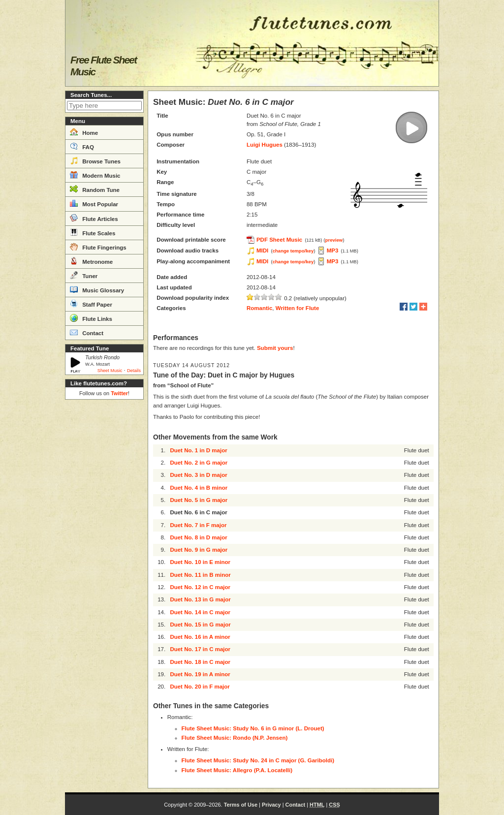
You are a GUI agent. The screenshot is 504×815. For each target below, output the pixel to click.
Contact (87, 332)
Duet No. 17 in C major (200, 649)
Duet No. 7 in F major (198, 525)
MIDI (262, 251)
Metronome (91, 261)
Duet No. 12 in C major (200, 587)
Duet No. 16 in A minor (200, 637)
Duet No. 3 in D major (198, 475)
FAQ (82, 146)
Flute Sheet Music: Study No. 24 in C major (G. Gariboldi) (258, 760)
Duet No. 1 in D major (198, 450)
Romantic (259, 308)
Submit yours (275, 348)
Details (134, 371)
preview (334, 240)
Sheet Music (110, 371)
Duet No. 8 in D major (198, 537)
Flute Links (91, 318)
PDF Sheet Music (279, 240)
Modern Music (95, 175)
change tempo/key (293, 251)
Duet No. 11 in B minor (200, 575)
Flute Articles (94, 218)
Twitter (119, 393)
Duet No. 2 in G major (199, 463)
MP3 (333, 251)
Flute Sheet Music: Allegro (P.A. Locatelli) (237, 770)
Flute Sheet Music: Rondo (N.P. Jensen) (235, 738)
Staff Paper (91, 304)
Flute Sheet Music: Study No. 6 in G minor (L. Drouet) (253, 728)
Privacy (271, 805)
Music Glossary (97, 289)
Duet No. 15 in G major (200, 625)
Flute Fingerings (98, 247)
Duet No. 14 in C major (200, 612)
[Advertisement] (104, 551)
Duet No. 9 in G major (199, 550)
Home (84, 132)
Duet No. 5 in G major (199, 500)
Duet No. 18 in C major (200, 662)
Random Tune (95, 189)
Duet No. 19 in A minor (200, 674)
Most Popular (94, 203)
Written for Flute (298, 308)
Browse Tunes (95, 160)
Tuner (84, 275)
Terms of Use (241, 805)
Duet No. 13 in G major (200, 599)
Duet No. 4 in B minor (199, 488)
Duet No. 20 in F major (200, 687)
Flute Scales (93, 232)
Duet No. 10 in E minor (200, 562)
